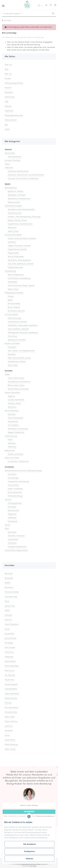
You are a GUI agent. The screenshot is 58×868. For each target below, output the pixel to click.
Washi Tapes (13, 365)
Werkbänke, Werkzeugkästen (19, 260)
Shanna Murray (11, 721)
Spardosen (12, 407)
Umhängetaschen (15, 503)
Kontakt (8, 78)
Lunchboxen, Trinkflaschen (18, 461)
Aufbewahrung (11, 436)
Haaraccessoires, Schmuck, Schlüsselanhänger (23, 471)
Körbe (10, 440)
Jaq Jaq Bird (9, 634)
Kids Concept (10, 648)
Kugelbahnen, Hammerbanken (20, 224)
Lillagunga (9, 657)
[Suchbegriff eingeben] (26, 14)
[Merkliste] (50, 6)
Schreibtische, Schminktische (19, 382)
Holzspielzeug (10, 271)
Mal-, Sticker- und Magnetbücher (21, 351)
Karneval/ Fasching (12, 160)
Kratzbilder (12, 347)
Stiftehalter (12, 447)
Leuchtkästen (13, 539)
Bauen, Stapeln (14, 307)
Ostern (7, 164)
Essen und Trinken (12, 458)
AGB (6, 102)
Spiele (10, 300)
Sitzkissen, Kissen (14, 403)
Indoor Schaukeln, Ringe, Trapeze (21, 286)
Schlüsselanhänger (15, 496)
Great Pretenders (12, 624)
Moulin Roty (9, 680)
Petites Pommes (11, 698)
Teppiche (11, 396)
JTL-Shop (33, 866)
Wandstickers (13, 422)
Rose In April (10, 717)
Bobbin (8, 583)
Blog (7, 69)
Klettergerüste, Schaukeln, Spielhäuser (23, 333)
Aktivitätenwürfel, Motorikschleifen (21, 210)
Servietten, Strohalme (16, 536)
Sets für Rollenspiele (16, 257)
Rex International (11, 708)
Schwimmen (13, 336)
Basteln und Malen (12, 344)
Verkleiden (12, 242)
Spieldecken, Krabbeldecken (19, 199)
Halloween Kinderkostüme (18, 171)
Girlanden (12, 414)
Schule (7, 525)
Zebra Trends (10, 749)
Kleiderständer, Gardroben (18, 389)
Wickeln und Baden (16, 454)
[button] (46, 6)
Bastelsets (12, 354)
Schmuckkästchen (15, 492)
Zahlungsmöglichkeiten (14, 83)
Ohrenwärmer (13, 485)
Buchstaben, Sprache (16, 311)
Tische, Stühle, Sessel (16, 378)
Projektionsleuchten (15, 267)
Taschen (8, 500)
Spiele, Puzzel (13, 231)
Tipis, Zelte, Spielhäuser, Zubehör (21, 264)
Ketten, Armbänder (15, 489)
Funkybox (8, 615)
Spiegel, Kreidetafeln (16, 432)
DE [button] (39, 6)
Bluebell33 (9, 578)
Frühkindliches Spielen (13, 206)
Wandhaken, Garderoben (18, 429)
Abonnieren (29, 812)
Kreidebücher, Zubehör (17, 362)
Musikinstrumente (15, 213)
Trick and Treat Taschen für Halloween (23, 179)
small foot (9, 726)
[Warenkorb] (55, 6)
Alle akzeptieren (29, 844)
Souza (7, 735)
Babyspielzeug (11, 188)
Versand (8, 88)
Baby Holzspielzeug (16, 275)
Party (7, 529)
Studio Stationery (11, 745)
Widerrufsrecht (11, 120)
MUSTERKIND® (11, 689)
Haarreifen (12, 474)
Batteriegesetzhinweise (14, 115)
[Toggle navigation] (3, 5)
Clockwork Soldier (12, 592)
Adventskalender (14, 157)
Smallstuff (9, 731)
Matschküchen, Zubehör (17, 322)
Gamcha (8, 620)
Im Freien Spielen (11, 315)
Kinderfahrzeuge (14, 318)
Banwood (9, 574)
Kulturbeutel (12, 521)
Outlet (7, 129)
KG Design (9, 643)
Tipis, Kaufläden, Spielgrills (18, 329)
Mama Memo (10, 661)
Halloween (9, 168)
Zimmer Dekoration (12, 393)
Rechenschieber (14, 304)
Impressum (9, 111)
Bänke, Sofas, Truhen (16, 385)
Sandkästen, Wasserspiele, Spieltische (23, 325)
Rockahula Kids (11, 712)
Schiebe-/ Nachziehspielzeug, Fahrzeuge (24, 217)
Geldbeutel (12, 518)
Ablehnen (29, 859)
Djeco (7, 601)
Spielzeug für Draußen (17, 340)
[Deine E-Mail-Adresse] (29, 805)
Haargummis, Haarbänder (18, 482)
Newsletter (9, 92)
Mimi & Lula (9, 671)
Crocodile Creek (11, 597)
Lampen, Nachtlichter (16, 400)
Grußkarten (12, 543)
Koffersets (12, 443)
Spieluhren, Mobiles (15, 191)
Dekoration (12, 532)
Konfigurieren (29, 851)
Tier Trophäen (13, 425)
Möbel (7, 374)
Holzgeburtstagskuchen (17, 547)
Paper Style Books (12, 694)
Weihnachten (10, 153)
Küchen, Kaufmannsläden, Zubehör (22, 238)
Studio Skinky (10, 740)
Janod (7, 629)
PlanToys (8, 703)
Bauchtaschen (13, 510)
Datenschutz (10, 97)
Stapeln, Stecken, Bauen (17, 220)
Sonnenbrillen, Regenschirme (16, 550)
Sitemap (8, 106)
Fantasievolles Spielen (13, 235)
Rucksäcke (12, 507)
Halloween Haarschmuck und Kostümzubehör (26, 175)
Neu (6, 125)
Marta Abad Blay (12, 666)
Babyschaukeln (14, 202)
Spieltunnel (12, 228)
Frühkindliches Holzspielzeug (19, 278)
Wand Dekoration (12, 411)
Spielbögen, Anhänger (17, 195)
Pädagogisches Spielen (14, 293)
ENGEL (7, 611)
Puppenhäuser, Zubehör (17, 249)
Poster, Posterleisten (15, 418)
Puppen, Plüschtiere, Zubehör (19, 246)
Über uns (8, 65)
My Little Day (10, 675)
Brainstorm (9, 587)
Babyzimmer (10, 451)
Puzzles (11, 296)
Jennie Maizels (10, 638)
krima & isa (9, 652)
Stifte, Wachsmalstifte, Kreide (19, 358)
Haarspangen (13, 478)
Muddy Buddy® (11, 684)
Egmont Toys (10, 606)
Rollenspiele (12, 282)
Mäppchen (12, 514)
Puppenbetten (13, 253)
